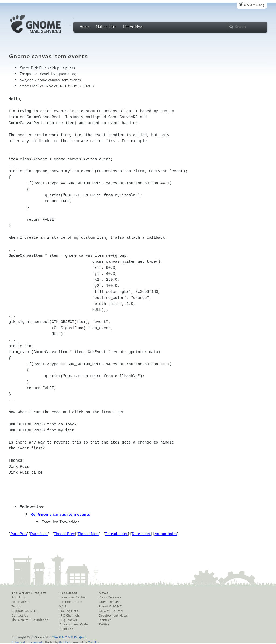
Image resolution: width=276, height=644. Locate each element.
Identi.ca (105, 620)
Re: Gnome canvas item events (60, 514)
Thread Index (117, 534)
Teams (16, 606)
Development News (113, 615)
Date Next (39, 534)
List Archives (133, 27)
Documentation (71, 602)
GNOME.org (254, 5)
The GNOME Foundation (30, 620)
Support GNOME (24, 611)
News (103, 593)
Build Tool (67, 629)
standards (37, 642)
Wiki (63, 606)
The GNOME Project (29, 593)
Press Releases (110, 597)
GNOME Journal (111, 611)
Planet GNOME (110, 606)
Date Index (141, 534)
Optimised (18, 642)
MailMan (93, 642)
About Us (18, 597)
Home (84, 27)
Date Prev (19, 534)
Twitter (104, 624)
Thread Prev (64, 534)
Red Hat (64, 642)
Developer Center (72, 597)
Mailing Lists (106, 27)
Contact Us (20, 615)
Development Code (74, 624)
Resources (68, 593)
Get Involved (21, 602)
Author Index (166, 534)
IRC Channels (70, 615)
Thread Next (88, 534)
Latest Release (109, 602)
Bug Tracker (68, 620)
